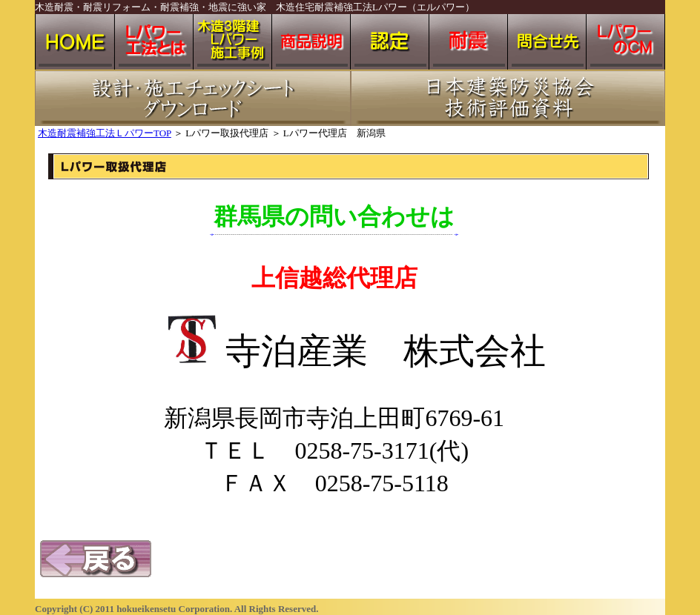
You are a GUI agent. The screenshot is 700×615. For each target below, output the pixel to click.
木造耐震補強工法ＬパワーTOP (105, 133)
